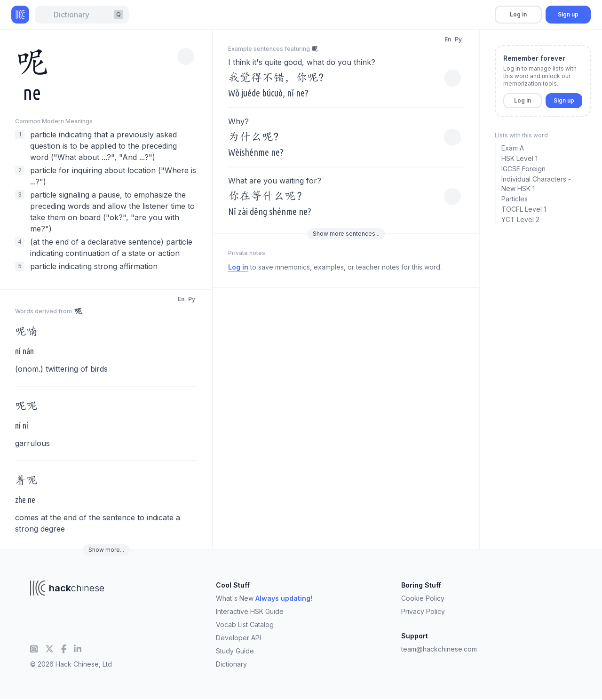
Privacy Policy (423, 611)
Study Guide (235, 651)
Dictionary (231, 664)
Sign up (568, 14)
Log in (518, 14)
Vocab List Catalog (245, 624)
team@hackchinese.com (439, 649)
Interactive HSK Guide (250, 611)
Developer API (238, 638)
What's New (264, 598)
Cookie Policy (423, 598)
